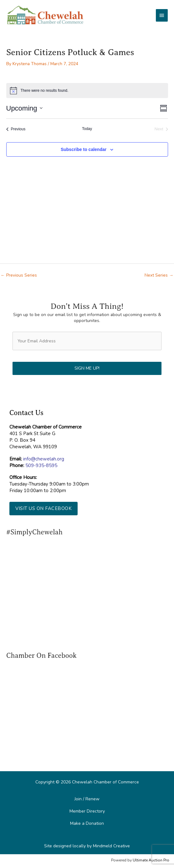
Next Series (159, 275)
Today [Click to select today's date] (87, 129)
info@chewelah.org (44, 459)
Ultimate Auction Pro (151, 860)
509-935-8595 (41, 465)
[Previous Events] (16, 129)
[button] (43, 509)
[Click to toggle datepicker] (24, 108)
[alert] (87, 91)
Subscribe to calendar (84, 149)
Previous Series (19, 275)
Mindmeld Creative (111, 846)
